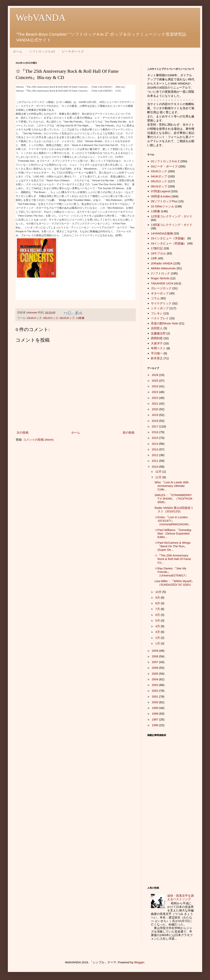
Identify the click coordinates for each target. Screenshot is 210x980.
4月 (158, 626)
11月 (159, 477)
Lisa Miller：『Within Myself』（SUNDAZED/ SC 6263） (174, 583)
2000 (155, 702)
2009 (155, 651)
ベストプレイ (160, 318)
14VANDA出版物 (162, 233)
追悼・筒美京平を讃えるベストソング (180, 897)
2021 (155, 403)
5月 (158, 620)
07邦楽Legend (160, 191)
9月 (158, 598)
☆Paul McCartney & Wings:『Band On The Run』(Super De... (173, 546)
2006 (155, 668)
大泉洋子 (157, 343)
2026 (155, 375)
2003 (155, 685)
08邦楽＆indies (161, 196)
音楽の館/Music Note (165, 323)
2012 (155, 455)
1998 (155, 714)
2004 (155, 679)
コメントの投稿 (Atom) (38, 440)
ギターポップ (160, 293)
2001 (155, 696)
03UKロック (35, 318)
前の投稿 (129, 432)
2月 (158, 638)
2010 (155, 467)
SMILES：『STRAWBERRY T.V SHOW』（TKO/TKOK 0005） (174, 499)
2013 (155, 449)
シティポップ (160, 308)
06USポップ (67, 318)
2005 (155, 674)
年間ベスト (158, 348)
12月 (159, 471)
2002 (155, 691)
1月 (158, 643)
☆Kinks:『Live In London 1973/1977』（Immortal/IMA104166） (173, 521)
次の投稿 (23, 432)
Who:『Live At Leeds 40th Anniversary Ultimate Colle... (172, 486)
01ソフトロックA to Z (165, 161)
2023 (155, 392)
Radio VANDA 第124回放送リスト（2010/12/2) (174, 510)
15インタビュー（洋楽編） (169, 238)
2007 (155, 662)
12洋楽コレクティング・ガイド (172, 216)
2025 (155, 381)
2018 (155, 421)
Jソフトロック (161, 273)
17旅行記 (157, 248)
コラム (155, 298)
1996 (155, 725)
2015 (155, 438)
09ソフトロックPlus (164, 201)
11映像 (80, 318)
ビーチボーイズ (73, 51)
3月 (158, 632)
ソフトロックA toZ (42, 51)
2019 (155, 415)
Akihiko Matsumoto (163, 268)
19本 (154, 258)
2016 (155, 432)
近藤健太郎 (158, 333)
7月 (158, 609)
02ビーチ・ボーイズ (164, 166)
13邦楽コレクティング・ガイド (172, 225)
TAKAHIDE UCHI (162, 283)
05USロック (51, 318)
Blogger (139, 962)
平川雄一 (157, 353)
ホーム (18, 51)
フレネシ (157, 313)
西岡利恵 (157, 338)
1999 (155, 708)
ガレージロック (161, 288)
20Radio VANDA (162, 263)
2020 (155, 409)
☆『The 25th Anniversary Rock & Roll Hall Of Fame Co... (173, 559)
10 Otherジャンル (163, 206)
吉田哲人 (157, 328)
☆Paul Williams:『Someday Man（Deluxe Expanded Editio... (173, 533)
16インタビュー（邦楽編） (169, 243)
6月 (158, 615)
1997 (155, 719)
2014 (155, 444)
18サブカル (158, 253)
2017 (155, 426)
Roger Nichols (160, 278)
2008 (155, 656)
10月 (159, 592)
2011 (155, 461)
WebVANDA (41, 18)
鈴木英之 (157, 358)
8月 (158, 603)
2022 (155, 398)
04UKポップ (159, 176)
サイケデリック (161, 303)
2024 (155, 386)
